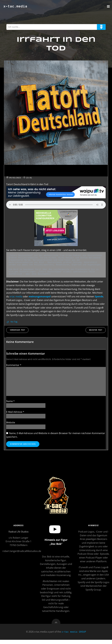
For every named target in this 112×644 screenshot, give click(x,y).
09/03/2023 (14, 178)
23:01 (28, 178)
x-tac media (16, 296)
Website (11, 422)
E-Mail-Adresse (15, 412)
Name (10, 401)
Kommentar (14, 365)
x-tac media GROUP (74, 636)
